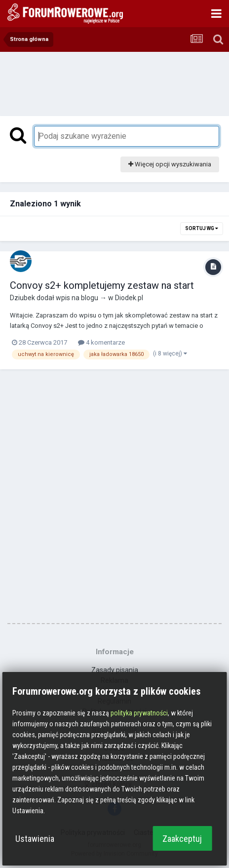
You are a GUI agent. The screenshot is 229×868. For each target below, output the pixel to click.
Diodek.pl (129, 298)
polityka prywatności (139, 713)
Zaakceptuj (182, 839)
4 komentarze (101, 342)
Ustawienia (35, 839)
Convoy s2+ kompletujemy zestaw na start (102, 285)
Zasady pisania (115, 670)
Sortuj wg (202, 228)
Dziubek (22, 298)
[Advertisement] (114, 81)
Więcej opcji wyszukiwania (170, 164)
